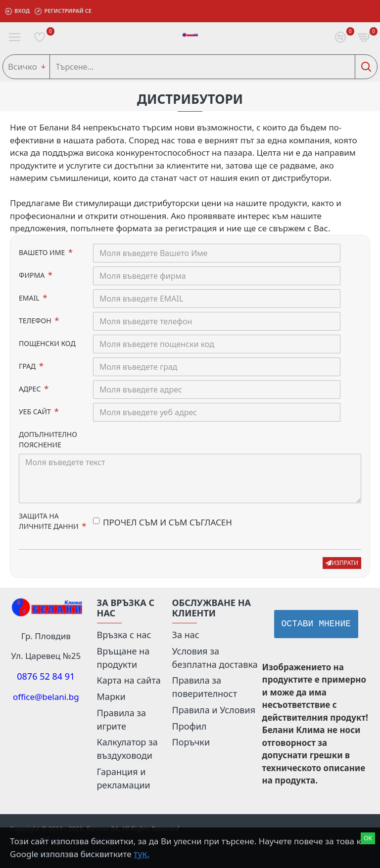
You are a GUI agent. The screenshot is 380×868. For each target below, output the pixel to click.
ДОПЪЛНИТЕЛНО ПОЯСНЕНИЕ (48, 439)
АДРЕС (31, 389)
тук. (142, 854)
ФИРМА (33, 275)
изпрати (342, 563)
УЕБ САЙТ (36, 412)
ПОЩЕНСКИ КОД (47, 343)
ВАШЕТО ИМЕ (43, 252)
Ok (368, 838)
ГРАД (28, 366)
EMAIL (30, 298)
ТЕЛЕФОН (36, 321)
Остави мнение (316, 624)
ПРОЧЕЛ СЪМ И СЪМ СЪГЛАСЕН (163, 522)
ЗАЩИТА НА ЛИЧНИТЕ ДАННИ (49, 521)
